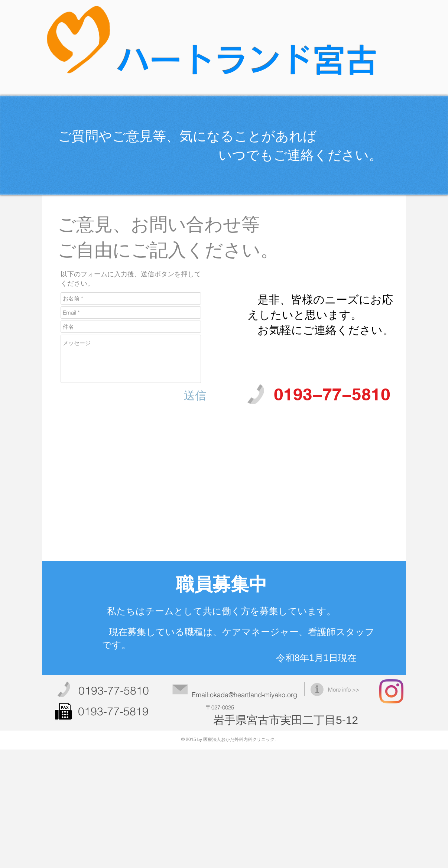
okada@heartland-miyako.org (254, 695)
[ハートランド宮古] (391, 691)
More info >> (344, 690)
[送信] (195, 396)
